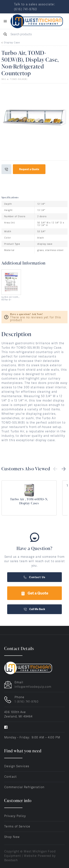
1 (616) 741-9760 (26, 702)
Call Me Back (34, 609)
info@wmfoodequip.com (33, 687)
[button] (63, 469)
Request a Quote (29, 169)
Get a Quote (34, 593)
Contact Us (34, 577)
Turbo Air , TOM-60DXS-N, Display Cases (29, 501)
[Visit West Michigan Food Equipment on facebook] (6, 727)
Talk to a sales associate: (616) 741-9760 (34, 7)
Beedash (11, 860)
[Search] (34, 34)
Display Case (12, 43)
